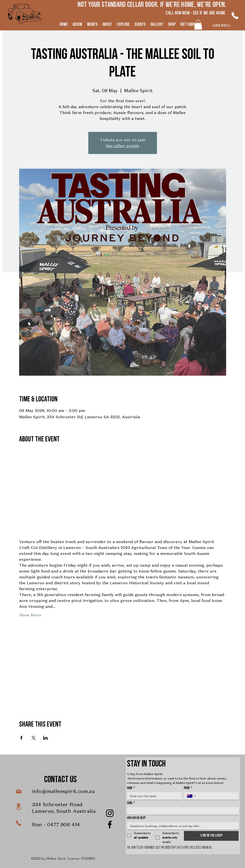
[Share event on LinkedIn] (45, 738)
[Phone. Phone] (216, 796)
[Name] (153, 796)
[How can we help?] (181, 826)
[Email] (181, 811)
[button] (198, 25)
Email (131, 803)
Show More (30, 615)
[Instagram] (110, 813)
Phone (188, 788)
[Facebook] (110, 824)
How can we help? (136, 818)
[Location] (19, 807)
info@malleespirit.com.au (64, 791)
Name (131, 788)
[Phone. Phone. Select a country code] (192, 796)
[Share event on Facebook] (21, 738)
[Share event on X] (33, 738)
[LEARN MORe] (222, 25)
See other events (122, 146)
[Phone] (235, 16)
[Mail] (19, 791)
